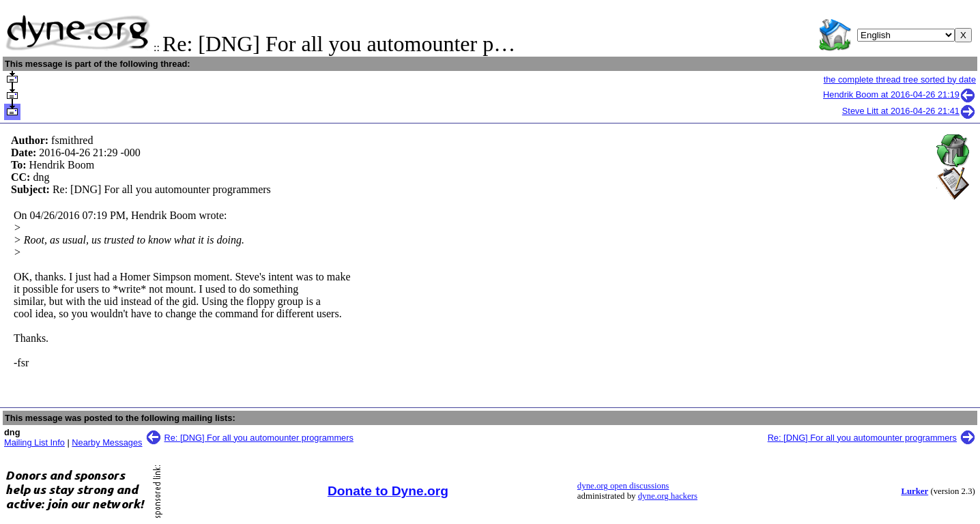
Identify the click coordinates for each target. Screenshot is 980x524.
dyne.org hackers (668, 496)
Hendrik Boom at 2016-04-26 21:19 (899, 94)
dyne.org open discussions (623, 486)
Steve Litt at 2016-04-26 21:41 (909, 111)
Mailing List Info (34, 442)
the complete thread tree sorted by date (900, 79)
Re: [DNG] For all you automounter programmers (259, 438)
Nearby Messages (107, 442)
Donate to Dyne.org (388, 491)
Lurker (914, 491)
